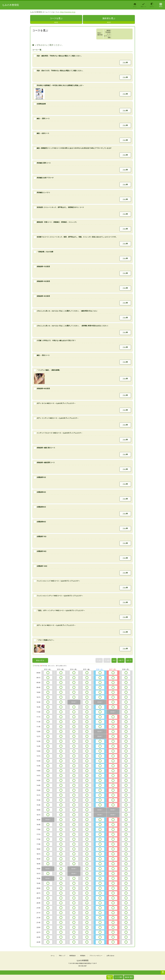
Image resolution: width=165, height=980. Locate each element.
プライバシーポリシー (96, 956)
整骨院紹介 (73, 956)
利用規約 (83, 956)
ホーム (53, 956)
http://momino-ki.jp (68, 12)
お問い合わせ (110, 956)
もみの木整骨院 (10, 5)
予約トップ (62, 956)
